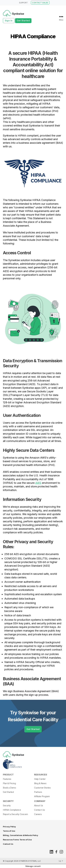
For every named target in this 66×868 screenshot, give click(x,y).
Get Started (23, 21)
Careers (38, 814)
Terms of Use (9, 831)
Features (7, 779)
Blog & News (40, 783)
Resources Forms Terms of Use (17, 840)
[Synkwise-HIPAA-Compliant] (32, 764)
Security (8, 801)
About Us (39, 805)
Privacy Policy (9, 827)
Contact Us (39, 810)
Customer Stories (42, 788)
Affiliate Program (42, 796)
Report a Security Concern (15, 814)
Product (8, 775)
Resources (41, 775)
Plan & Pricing (9, 783)
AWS (38, 483)
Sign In (9, 21)
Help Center (40, 779)
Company (40, 801)
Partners (38, 792)
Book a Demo (9, 788)
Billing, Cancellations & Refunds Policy (20, 835)
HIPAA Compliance (12, 810)
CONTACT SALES (40, 3)
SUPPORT (23, 3)
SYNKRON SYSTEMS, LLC (30, 861)
